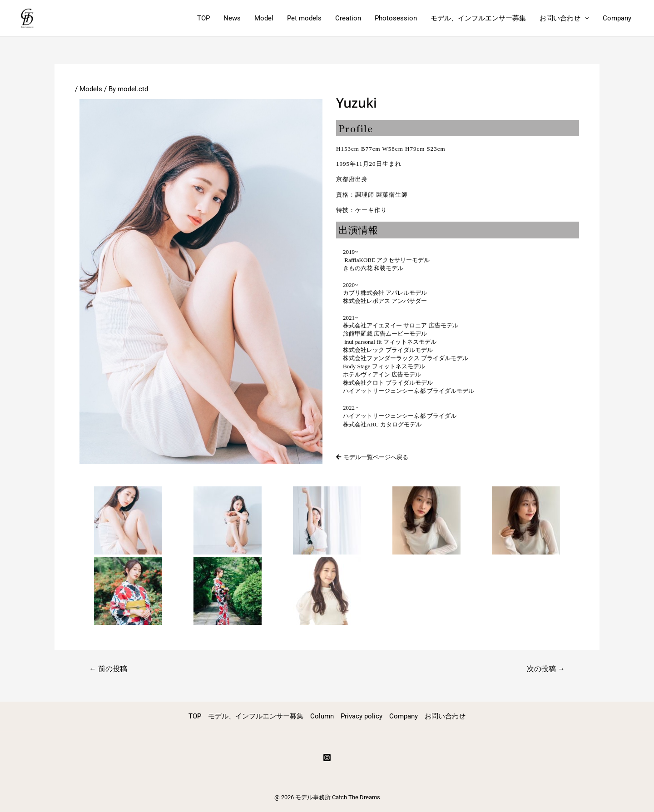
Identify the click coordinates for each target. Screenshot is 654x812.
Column (322, 716)
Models (91, 89)
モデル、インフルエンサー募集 (478, 18)
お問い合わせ (564, 18)
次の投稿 (546, 669)
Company (617, 18)
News (232, 18)
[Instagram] (327, 758)
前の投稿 (108, 669)
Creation (348, 18)
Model (264, 18)
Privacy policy (362, 716)
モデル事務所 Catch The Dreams (338, 797)
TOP (203, 18)
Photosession (396, 18)
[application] (585, 18)
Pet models (304, 18)
